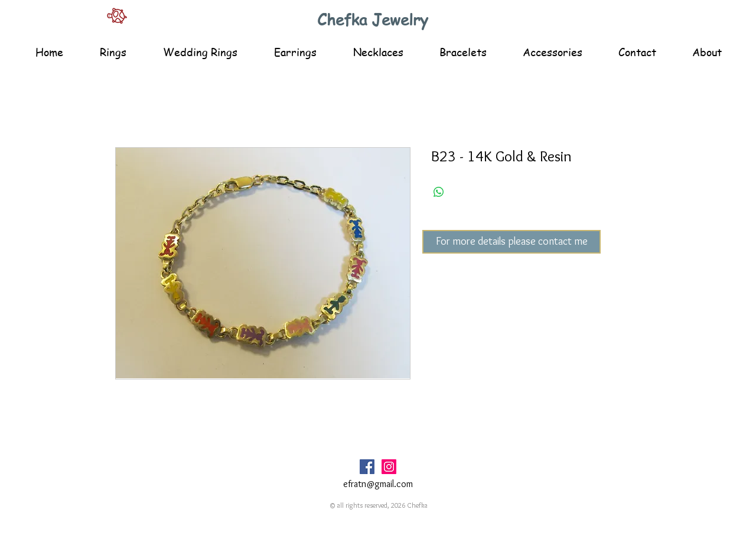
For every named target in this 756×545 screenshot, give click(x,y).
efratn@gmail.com (378, 484)
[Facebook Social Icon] (367, 467)
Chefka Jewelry (373, 20)
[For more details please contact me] (511, 242)
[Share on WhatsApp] (439, 192)
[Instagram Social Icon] (389, 467)
